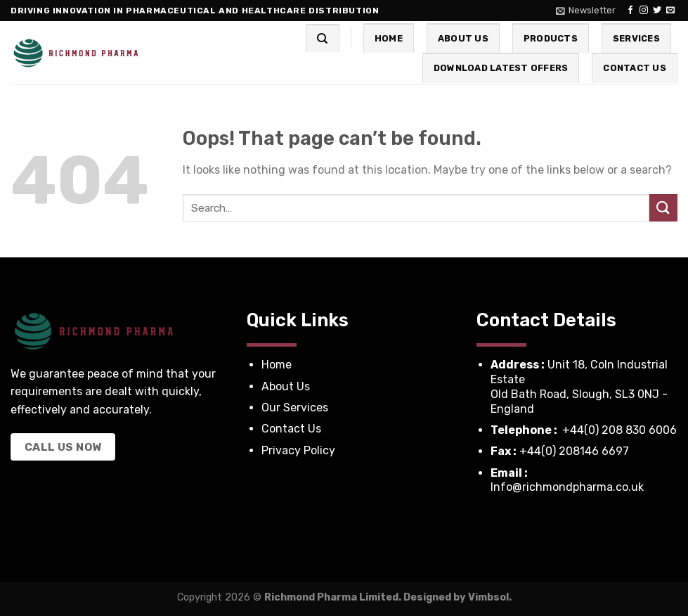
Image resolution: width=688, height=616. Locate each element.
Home (389, 38)
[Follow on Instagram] (644, 11)
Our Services (296, 408)
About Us (463, 38)
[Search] (322, 38)
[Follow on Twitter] (657, 11)
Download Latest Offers (501, 68)
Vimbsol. (490, 597)
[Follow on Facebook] (630, 11)
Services (636, 38)
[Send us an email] (670, 11)
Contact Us (635, 68)
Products (551, 38)
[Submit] (663, 208)
